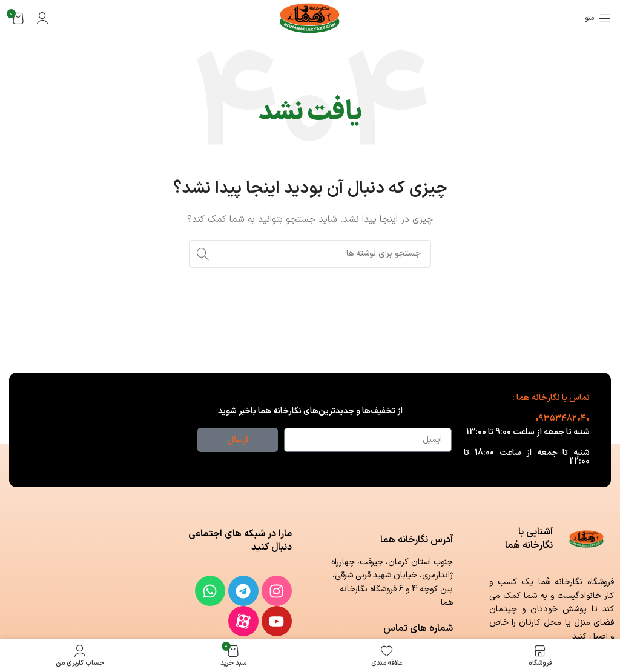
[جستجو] (310, 254)
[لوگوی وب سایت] (310, 18)
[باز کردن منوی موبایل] (598, 18)
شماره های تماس (418, 628)
